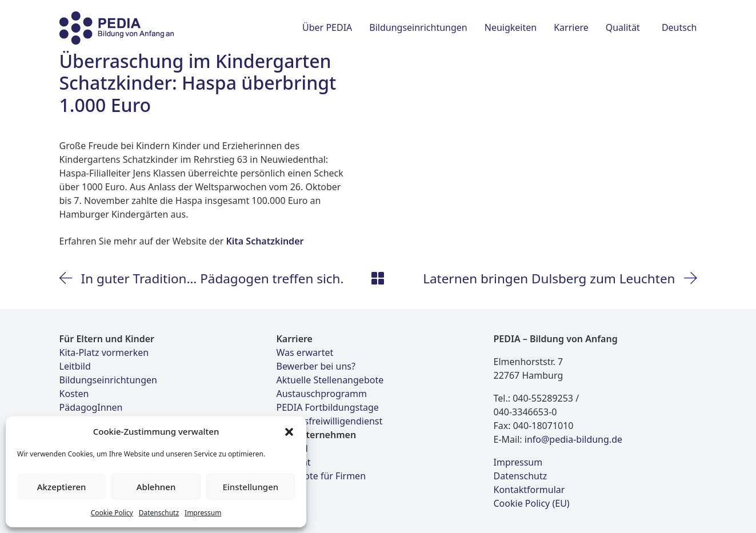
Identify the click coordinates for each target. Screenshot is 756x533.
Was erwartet (305, 352)
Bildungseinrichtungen (108, 380)
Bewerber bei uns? (316, 366)
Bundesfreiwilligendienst (330, 421)
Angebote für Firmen (321, 476)
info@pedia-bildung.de (573, 439)
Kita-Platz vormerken (104, 352)
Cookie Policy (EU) (532, 503)
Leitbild (75, 366)
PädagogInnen (91, 407)
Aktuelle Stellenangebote (330, 380)
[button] (289, 431)
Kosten (74, 394)
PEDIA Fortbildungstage (328, 407)
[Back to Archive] (378, 278)
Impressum (203, 513)
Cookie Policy (112, 513)
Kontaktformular (529, 490)
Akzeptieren (62, 487)
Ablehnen (156, 487)
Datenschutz (159, 513)
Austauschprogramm (322, 394)
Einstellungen (250, 487)
